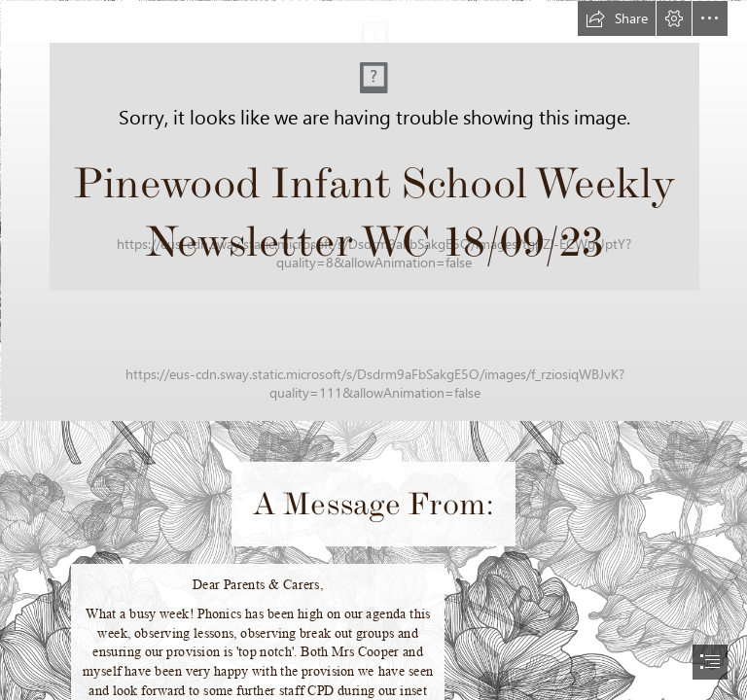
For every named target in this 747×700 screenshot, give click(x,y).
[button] (617, 18)
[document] (373, 350)
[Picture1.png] (373, 210)
